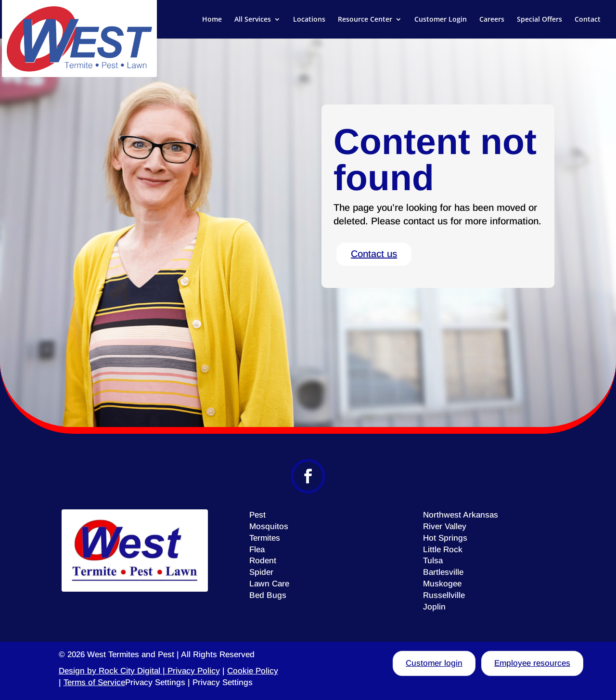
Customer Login (441, 20)
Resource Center (365, 20)
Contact (588, 20)
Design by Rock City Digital (109, 671)
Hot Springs (445, 538)
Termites (265, 538)
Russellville (444, 595)
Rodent (263, 561)
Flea (257, 550)
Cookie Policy (253, 671)
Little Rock (443, 550)
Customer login (434, 663)
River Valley (445, 526)
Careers (492, 20)
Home (212, 20)
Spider (261, 572)
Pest (257, 515)
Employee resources (532, 663)
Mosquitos (269, 526)
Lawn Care (269, 584)
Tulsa (433, 561)
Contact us (374, 254)
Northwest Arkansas (461, 515)
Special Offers (539, 20)
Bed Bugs (268, 595)
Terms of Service (94, 682)
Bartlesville (443, 572)
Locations (309, 20)
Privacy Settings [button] (155, 682)
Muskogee (442, 584)
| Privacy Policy (190, 671)
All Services (253, 20)
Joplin (434, 607)
